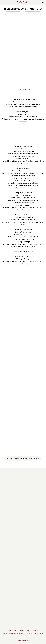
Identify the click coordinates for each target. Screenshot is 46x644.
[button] (3, 2)
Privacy (35, 630)
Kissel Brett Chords (33, 13)
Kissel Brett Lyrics (13, 13)
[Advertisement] (23, 64)
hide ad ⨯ (23, 123)
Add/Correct (12, 630)
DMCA (28, 630)
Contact (21, 630)
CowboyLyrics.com (22, 641)
